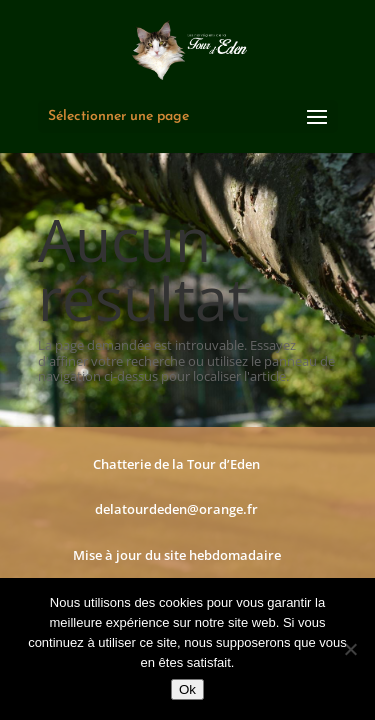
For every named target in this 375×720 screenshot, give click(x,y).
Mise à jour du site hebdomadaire (177, 555)
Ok (187, 689)
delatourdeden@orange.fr (176, 509)
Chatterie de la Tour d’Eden (176, 464)
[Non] (350, 649)
